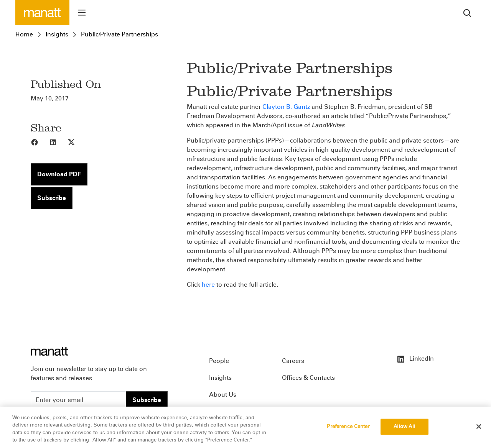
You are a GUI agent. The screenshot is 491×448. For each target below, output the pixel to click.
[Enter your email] (78, 400)
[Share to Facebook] (40, 142)
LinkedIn (415, 359)
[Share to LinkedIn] (58, 142)
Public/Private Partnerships (119, 34)
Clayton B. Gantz (286, 107)
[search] (467, 12)
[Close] (479, 428)
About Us (223, 395)
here (208, 285)
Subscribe (52, 198)
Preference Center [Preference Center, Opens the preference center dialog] (348, 428)
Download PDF (59, 174)
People (219, 361)
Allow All (404, 428)
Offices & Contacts (308, 378)
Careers (293, 361)
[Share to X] (77, 142)
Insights (57, 34)
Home (24, 34)
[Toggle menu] (82, 13)
